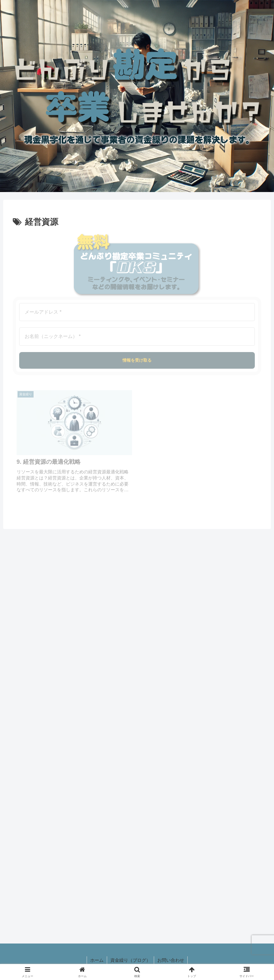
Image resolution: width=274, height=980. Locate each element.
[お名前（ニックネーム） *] (137, 337)
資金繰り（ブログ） (130, 960)
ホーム (97, 960)
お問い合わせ (171, 960)
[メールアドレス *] (137, 312)
